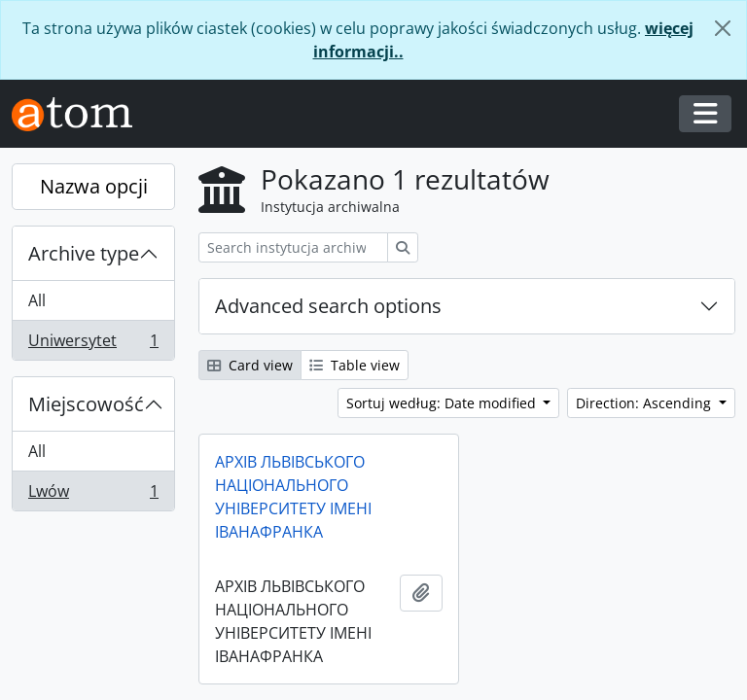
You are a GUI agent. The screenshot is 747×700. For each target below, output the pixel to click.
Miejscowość (86, 404)
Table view (355, 365)
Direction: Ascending (645, 403)
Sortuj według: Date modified (443, 403)
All (37, 300)
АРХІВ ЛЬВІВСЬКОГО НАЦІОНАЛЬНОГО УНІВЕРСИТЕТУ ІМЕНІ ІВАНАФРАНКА (293, 497)
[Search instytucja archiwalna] (293, 247)
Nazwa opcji (94, 186)
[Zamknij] (723, 28)
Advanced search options (328, 306)
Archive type (84, 253)
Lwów (93, 495)
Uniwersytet (93, 344)
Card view (250, 365)
